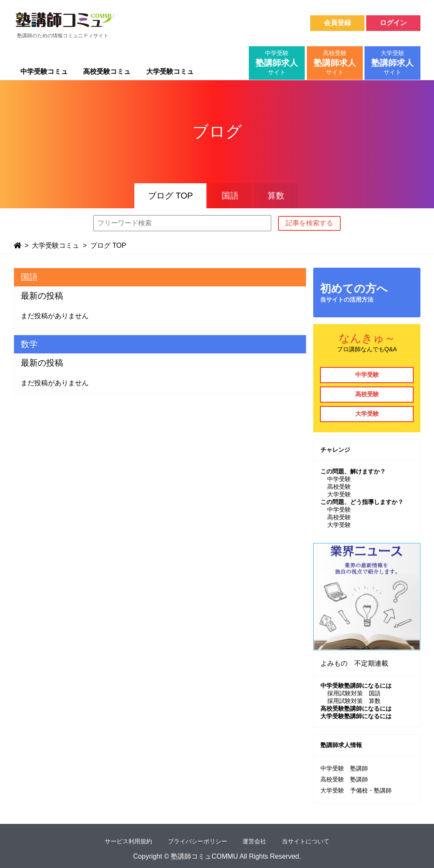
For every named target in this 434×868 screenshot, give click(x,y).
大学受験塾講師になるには (356, 716)
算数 (276, 196)
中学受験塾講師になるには (356, 686)
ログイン (393, 23)
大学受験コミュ (170, 71)
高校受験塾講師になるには (356, 708)
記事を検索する (309, 223)
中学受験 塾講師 (344, 768)
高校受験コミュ (107, 71)
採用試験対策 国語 (354, 693)
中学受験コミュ (44, 71)
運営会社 (254, 841)
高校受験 (367, 394)
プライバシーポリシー (198, 841)
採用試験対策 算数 (354, 701)
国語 (230, 196)
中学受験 (367, 375)
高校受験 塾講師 (344, 779)
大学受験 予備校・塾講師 (356, 790)
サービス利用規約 (128, 841)
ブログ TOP (170, 196)
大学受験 (367, 414)
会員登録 (337, 23)
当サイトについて (306, 841)
